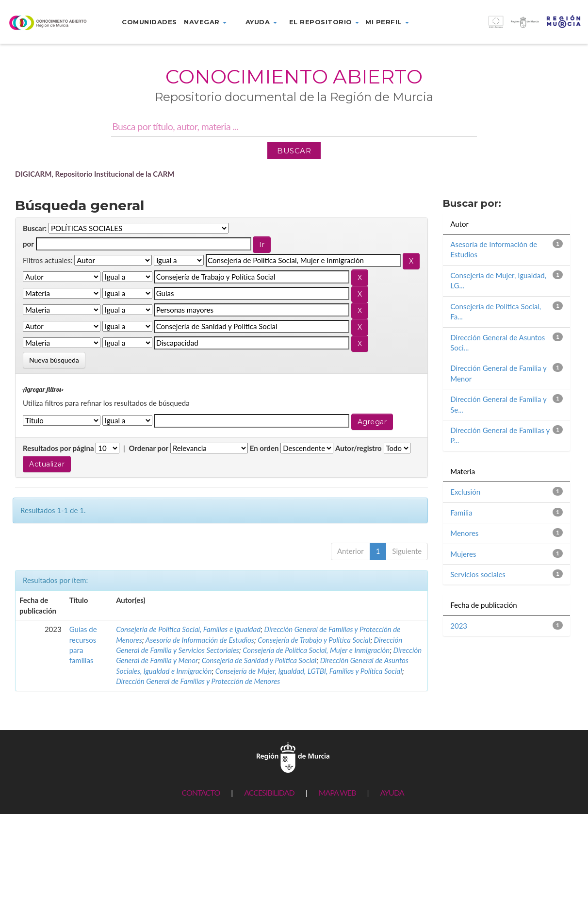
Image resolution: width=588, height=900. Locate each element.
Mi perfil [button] (387, 22)
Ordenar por (148, 448)
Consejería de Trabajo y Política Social (314, 640)
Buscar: (35, 228)
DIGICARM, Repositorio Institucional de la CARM (95, 174)
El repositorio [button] (324, 22)
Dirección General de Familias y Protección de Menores (198, 681)
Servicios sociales (478, 574)
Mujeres (463, 554)
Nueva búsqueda (54, 360)
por (28, 244)
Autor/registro (359, 448)
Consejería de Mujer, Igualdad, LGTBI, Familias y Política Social (309, 671)
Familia (461, 513)
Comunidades (149, 22)
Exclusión (465, 492)
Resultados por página (58, 448)
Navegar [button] (205, 22)
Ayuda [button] (261, 22)
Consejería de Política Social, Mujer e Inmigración (316, 650)
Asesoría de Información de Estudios (200, 640)
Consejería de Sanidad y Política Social (259, 660)
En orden (264, 448)
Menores (464, 533)
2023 (459, 626)
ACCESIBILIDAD (269, 792)
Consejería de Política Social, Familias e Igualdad (188, 629)
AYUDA (392, 792)
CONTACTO (201, 792)
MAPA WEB (337, 792)
